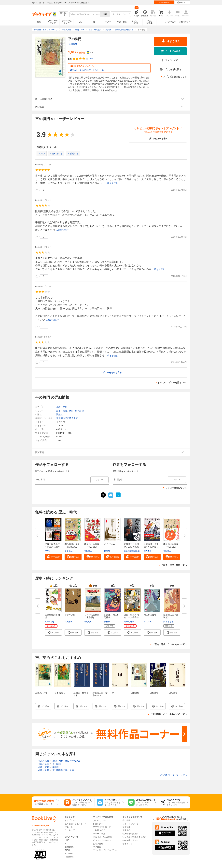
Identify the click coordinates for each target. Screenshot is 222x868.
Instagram (69, 847)
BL (80, 22)
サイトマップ (128, 844)
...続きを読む (112, 183)
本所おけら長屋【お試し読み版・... (72, 547)
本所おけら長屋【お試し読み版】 (171, 547)
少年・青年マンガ (53, 22)
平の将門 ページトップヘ (173, 775)
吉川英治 (73, 44)
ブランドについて (130, 824)
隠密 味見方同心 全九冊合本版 (131, 617)
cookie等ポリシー (130, 840)
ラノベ (108, 22)
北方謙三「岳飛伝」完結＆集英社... (131, 547)
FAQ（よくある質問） (103, 837)
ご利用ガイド (185, 22)
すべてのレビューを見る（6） (172, 383)
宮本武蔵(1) (60, 693)
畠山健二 (69, 551)
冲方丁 (48, 551)
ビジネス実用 (136, 22)
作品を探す (98, 824)
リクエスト (98, 847)
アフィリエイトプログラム (105, 850)
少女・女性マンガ (67, 22)
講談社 (60, 414)
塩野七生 (88, 622)
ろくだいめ (109, 544)
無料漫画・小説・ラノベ (76, 824)
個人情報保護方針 (130, 834)
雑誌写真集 (150, 22)
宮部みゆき (50, 622)
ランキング (70, 830)
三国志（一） (42, 693)
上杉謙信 (135, 693)
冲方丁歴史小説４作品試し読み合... (52, 547)
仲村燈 (107, 551)
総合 (39, 22)
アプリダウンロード (102, 827)
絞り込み (64, 14)
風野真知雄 (129, 622)
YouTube (69, 854)
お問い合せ (98, 844)
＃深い (42, 154)
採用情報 (126, 827)
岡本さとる (168, 622)
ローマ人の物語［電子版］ (92, 616)
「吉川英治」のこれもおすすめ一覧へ (169, 714)
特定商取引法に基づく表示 (134, 837)
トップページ (71, 820)
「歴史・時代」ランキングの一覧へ (170, 644)
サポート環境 (99, 834)
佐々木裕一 (149, 551)
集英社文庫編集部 (132, 551)
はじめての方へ (171, 22)
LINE (67, 840)
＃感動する (73, 154)
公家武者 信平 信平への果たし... (152, 545)
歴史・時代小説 (76, 411)
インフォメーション (102, 840)
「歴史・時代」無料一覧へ (174, 565)
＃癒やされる (56, 154)
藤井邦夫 (148, 622)
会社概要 (126, 820)
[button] (53, 557)
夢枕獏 (107, 622)
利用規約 (126, 830)
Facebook (69, 857)
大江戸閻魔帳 (150, 615)
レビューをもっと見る (111, 372)
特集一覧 (69, 827)
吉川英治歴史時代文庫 (67, 418)
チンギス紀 (70, 615)
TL (94, 22)
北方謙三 (69, 622)
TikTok (68, 850)
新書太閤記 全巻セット (100, 694)
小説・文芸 (122, 22)
